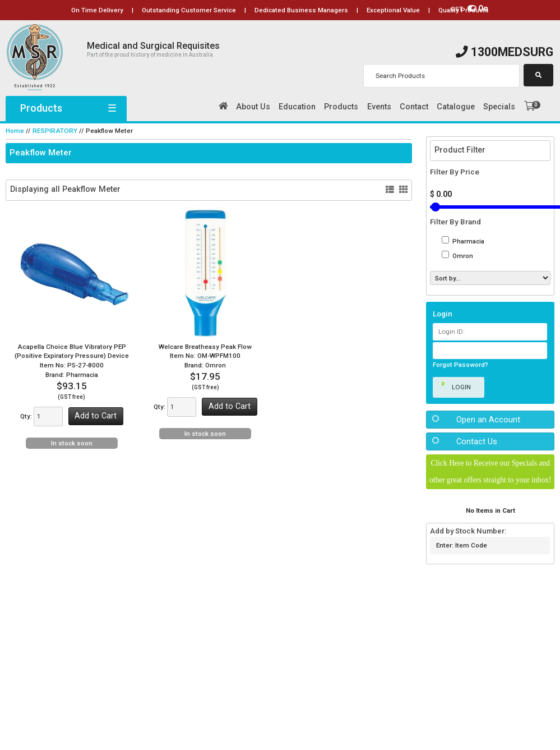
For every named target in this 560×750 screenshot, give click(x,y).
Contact (414, 107)
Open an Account (488, 419)
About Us (253, 107)
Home (15, 131)
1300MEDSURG (505, 52)
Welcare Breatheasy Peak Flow (205, 346)
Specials (499, 107)
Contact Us (476, 441)
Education (297, 107)
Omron (462, 256)
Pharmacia (468, 241)
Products (66, 108)
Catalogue (456, 107)
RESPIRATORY (53, 131)
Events (379, 107)
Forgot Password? (461, 365)
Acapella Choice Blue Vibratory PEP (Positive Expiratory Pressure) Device (71, 350)
